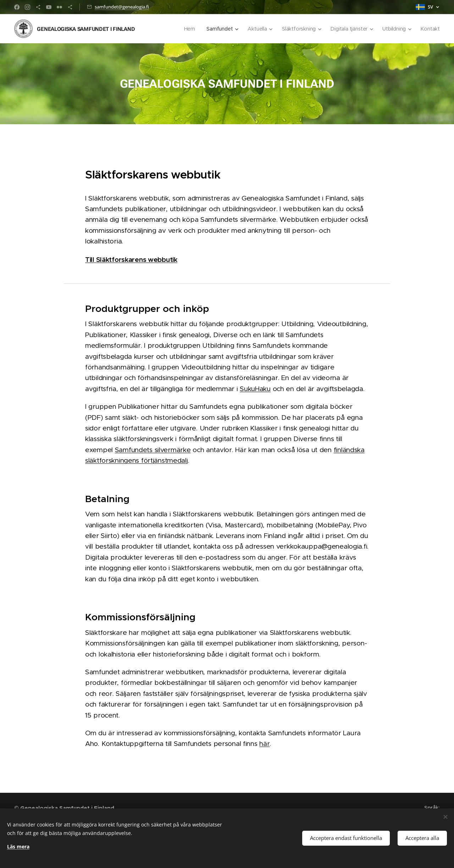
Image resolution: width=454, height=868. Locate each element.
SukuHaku (255, 389)
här (264, 744)
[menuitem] (190, 29)
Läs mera (18, 847)
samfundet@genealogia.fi (122, 7)
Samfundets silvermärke (153, 450)
